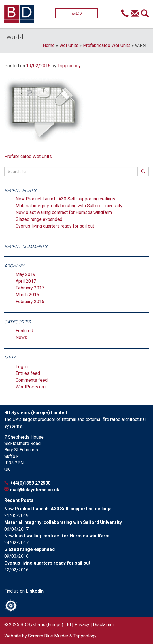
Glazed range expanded (39, 219)
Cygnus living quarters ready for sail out (55, 226)
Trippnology (69, 66)
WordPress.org (31, 387)
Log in (22, 367)
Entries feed (28, 373)
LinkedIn (35, 591)
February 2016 (30, 302)
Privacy (82, 625)
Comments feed (32, 380)
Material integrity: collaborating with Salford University (69, 206)
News (21, 337)
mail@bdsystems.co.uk (35, 490)
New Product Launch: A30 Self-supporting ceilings (65, 199)
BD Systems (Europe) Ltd (46, 625)
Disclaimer (104, 625)
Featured (24, 331)
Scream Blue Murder (48, 636)
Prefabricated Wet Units (107, 45)
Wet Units (69, 45)
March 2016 (27, 295)
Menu (77, 13)
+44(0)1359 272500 (30, 483)
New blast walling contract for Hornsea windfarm (64, 212)
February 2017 (30, 288)
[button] (125, 14)
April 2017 (26, 281)
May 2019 (25, 274)
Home (49, 45)
